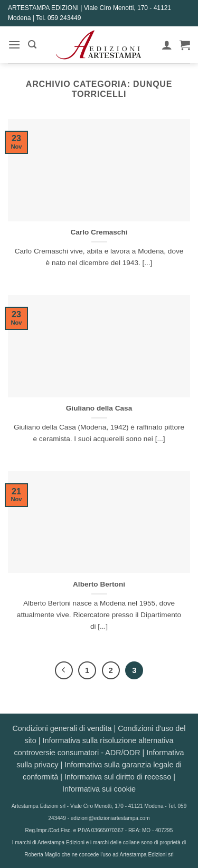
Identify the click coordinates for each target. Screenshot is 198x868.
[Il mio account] (167, 45)
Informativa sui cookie (99, 789)
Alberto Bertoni (99, 584)
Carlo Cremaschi (99, 232)
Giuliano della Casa (99, 408)
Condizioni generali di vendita (62, 728)
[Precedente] (64, 670)
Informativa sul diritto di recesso (118, 777)
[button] (14, 45)
